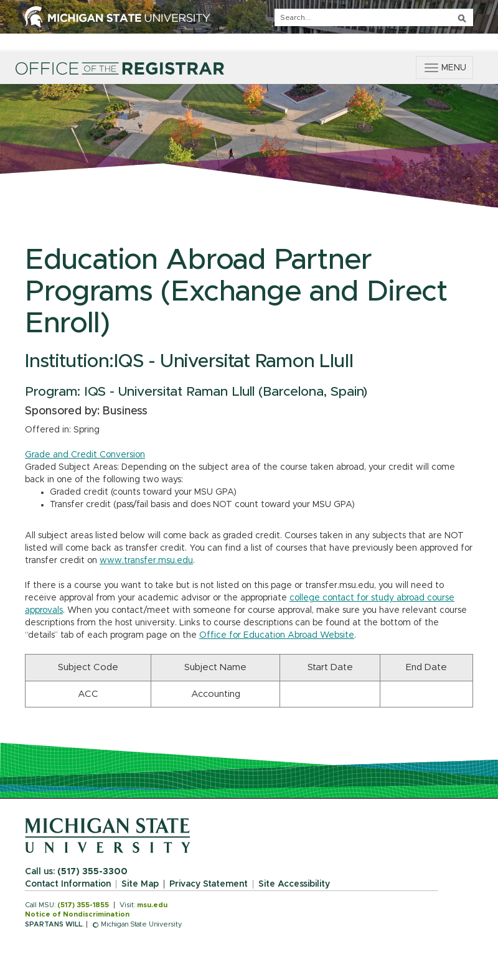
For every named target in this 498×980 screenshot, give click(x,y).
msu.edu (152, 905)
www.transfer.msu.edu (146, 561)
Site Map (140, 884)
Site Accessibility (294, 884)
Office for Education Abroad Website (277, 635)
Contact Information (68, 884)
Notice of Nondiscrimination (77, 914)
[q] (374, 17)
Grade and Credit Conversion (85, 455)
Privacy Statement (209, 884)
